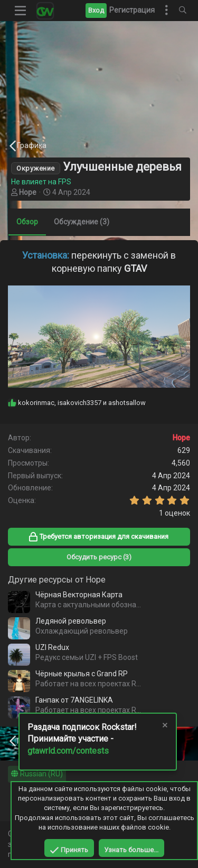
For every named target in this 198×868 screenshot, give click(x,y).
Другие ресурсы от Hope (57, 580)
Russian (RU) (37, 774)
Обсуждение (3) (82, 222)
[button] (21, 11)
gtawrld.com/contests (68, 751)
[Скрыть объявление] (164, 727)
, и (82, 403)
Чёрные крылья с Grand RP (82, 674)
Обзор (27, 222)
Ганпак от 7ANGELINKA (74, 700)
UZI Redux (52, 647)
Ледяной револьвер (71, 621)
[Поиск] (183, 11)
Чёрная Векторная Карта (79, 595)
